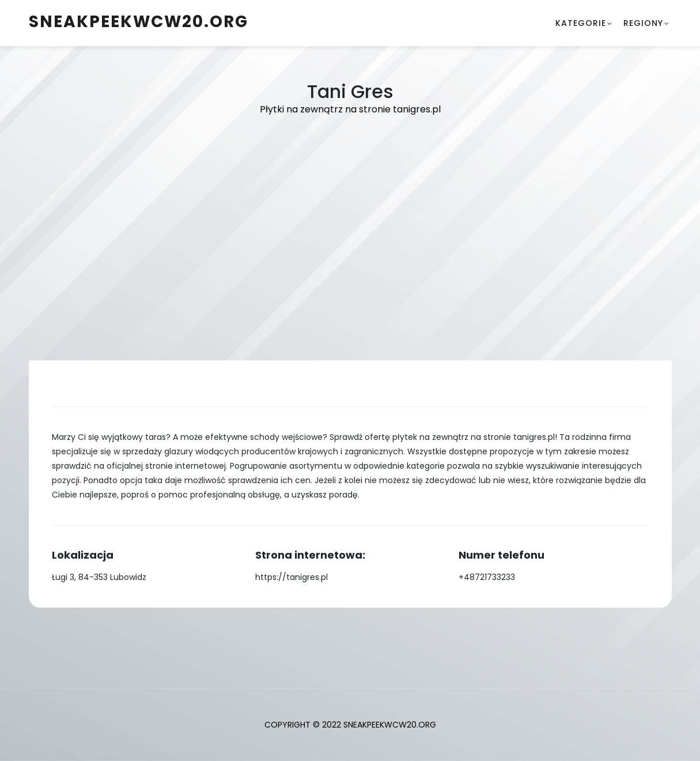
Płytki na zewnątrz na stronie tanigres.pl (350, 109)
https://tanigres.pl (292, 577)
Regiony (643, 23)
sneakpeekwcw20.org (139, 22)
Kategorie (581, 23)
